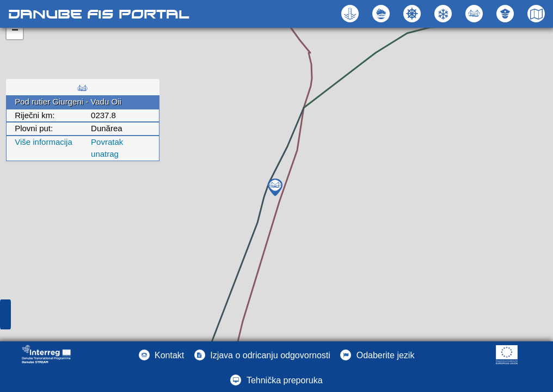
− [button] (15, 31)
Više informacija (44, 142)
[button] (475, 14)
